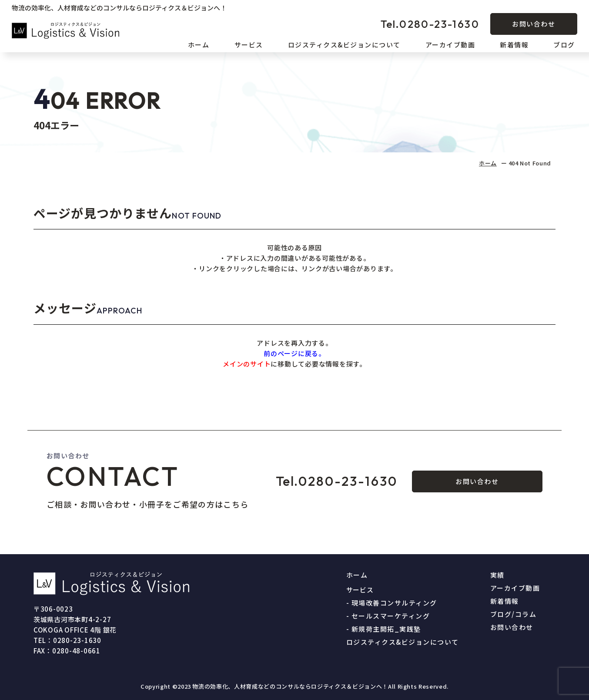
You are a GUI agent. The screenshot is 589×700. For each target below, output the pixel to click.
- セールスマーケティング (388, 616)
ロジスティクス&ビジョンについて (344, 45)
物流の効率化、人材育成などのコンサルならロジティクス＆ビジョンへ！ (290, 686)
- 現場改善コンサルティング (392, 603)
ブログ (564, 45)
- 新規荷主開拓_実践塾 (384, 629)
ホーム (199, 45)
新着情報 (514, 45)
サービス (249, 45)
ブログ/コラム (514, 614)
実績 (497, 575)
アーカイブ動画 (450, 45)
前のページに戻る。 (294, 353)
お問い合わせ (534, 24)
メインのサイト (247, 364)
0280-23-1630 (430, 24)
